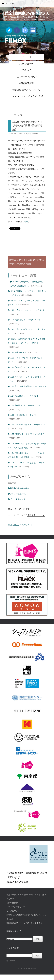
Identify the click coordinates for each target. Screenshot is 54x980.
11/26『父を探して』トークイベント (24, 320)
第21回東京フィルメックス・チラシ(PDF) (24, 923)
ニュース (27, 57)
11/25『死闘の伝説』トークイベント (24, 405)
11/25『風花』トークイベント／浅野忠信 (26, 434)
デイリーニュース (17, 494)
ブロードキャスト (17, 499)
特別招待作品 (27, 83)
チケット (27, 70)
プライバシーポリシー (16, 907)
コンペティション (27, 77)
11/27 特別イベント (17, 352)
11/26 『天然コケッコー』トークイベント (26, 310)
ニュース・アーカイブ (17, 515)
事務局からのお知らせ (19, 488)
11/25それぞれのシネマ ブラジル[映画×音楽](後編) (27, 126)
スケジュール (27, 64)
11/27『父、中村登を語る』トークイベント (27, 386)
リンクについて (13, 911)
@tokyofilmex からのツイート (20, 525)
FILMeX (35, 134)
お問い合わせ (12, 903)
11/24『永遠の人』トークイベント (23, 396)
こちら (25, 221)
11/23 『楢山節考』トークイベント (23, 415)
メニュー (8, 3)
